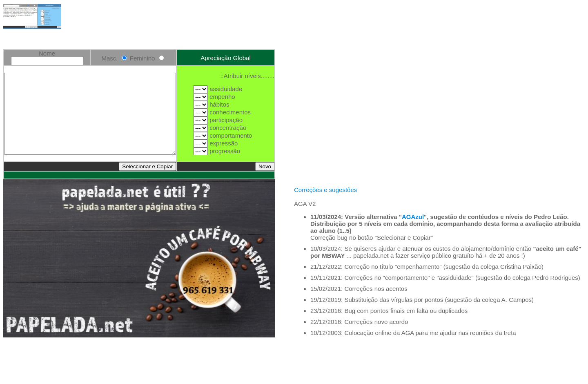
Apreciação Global (236, 54)
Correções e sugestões (325, 231)
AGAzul (413, 258)
